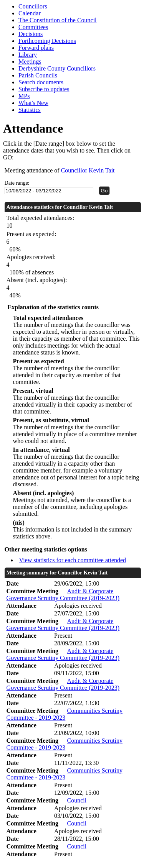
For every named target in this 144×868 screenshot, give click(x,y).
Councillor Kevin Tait (88, 170)
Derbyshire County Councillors (57, 68)
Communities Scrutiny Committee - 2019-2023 (65, 714)
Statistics (30, 110)
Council (77, 800)
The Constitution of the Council (58, 20)
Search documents (41, 82)
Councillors (33, 6)
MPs (24, 96)
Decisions (31, 34)
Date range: (17, 183)
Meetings (30, 62)
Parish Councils (38, 75)
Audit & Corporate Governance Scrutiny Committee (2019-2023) (63, 595)
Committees (33, 27)
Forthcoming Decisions (47, 41)
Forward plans (36, 48)
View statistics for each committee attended (73, 560)
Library (28, 55)
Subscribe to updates (44, 89)
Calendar (30, 13)
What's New (33, 103)
